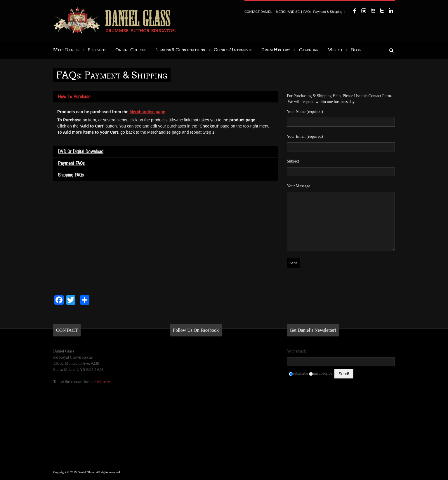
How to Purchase (74, 97)
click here (102, 382)
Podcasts (97, 50)
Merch (335, 50)
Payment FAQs (71, 163)
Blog (356, 50)
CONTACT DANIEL (258, 12)
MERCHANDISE (288, 12)
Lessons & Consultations (180, 50)
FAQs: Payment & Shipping (323, 12)
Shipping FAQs (71, 175)
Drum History (276, 50)
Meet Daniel (66, 50)
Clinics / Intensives (233, 50)
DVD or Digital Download (81, 152)
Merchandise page (147, 112)
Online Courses (131, 50)
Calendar (309, 50)
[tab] (166, 97)
